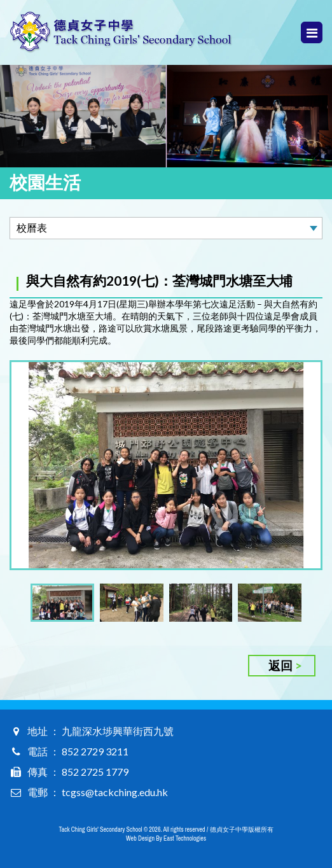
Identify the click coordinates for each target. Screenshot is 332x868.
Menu (312, 33)
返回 (280, 665)
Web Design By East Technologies (166, 838)
